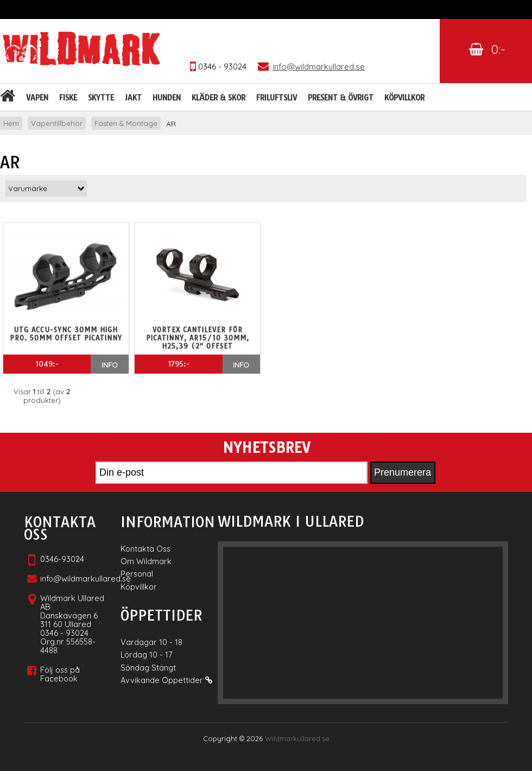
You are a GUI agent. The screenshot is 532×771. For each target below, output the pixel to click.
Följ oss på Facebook (60, 674)
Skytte (101, 98)
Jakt (133, 98)
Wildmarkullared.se (297, 738)
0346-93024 (62, 559)
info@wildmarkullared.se (85, 579)
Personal (137, 574)
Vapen (37, 98)
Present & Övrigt (341, 98)
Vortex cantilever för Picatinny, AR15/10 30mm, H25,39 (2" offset (198, 338)
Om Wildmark (146, 561)
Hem (11, 123)
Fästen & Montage (126, 123)
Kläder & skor (218, 98)
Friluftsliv (277, 98)
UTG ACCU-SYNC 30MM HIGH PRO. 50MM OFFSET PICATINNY (66, 334)
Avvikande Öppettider (166, 680)
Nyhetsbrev (266, 448)
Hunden (167, 98)
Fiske (68, 98)
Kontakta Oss (145, 549)
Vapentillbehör (57, 123)
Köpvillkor (404, 98)
